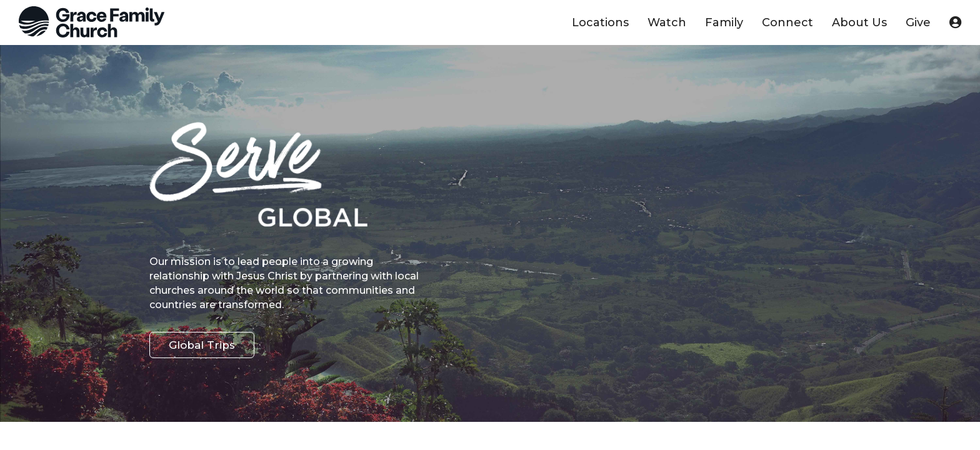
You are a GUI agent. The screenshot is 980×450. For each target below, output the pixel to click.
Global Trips (202, 345)
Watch (667, 22)
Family (724, 22)
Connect (787, 22)
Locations (600, 22)
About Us (859, 22)
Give (918, 22)
